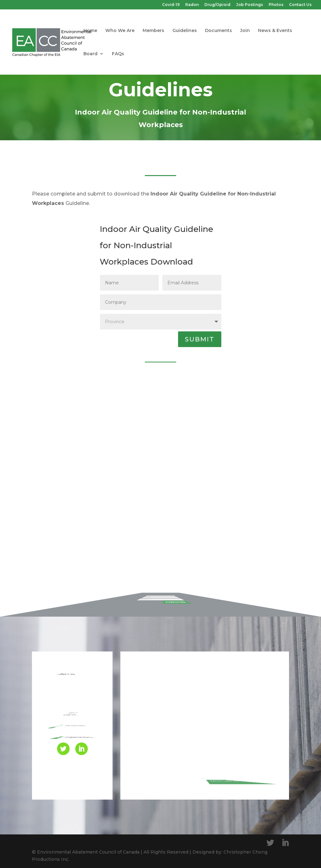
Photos (276, 5)
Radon (192, 5)
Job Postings (250, 5)
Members (153, 31)
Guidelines (185, 31)
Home (90, 31)
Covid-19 (171, 5)
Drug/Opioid (217, 5)
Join (245, 31)
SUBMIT (200, 339)
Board (90, 54)
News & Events (275, 31)
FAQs (118, 54)
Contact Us (300, 5)
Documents (218, 31)
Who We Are (120, 31)
